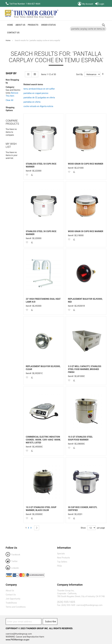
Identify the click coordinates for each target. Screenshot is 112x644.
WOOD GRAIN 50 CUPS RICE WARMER (86, 164)
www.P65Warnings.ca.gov (17, 640)
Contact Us (13, 33)
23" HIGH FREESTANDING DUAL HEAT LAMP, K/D (43, 300)
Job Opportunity (13, 599)
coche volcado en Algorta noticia (38, 106)
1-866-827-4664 (33, 4)
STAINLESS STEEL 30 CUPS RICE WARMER (41, 233)
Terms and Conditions (16, 607)
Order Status (48, 25)
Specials (61, 554)
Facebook (13, 555)
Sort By (79, 74)
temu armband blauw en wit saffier (39, 89)
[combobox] (88, 29)
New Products (64, 558)
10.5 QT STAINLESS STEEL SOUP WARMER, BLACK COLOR (41, 509)
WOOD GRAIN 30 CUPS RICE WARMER (86, 231)
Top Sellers (62, 562)
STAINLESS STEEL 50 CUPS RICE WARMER (41, 165)
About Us (20, 25)
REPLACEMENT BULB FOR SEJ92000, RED (85, 300)
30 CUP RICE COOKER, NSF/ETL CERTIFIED (83, 509)
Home (8, 40)
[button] (27, 175)
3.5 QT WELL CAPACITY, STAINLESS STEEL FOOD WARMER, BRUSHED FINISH (85, 369)
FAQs (60, 566)
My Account (85, 4)
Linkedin (12, 568)
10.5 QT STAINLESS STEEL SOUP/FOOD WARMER (80, 438)
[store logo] (31, 14)
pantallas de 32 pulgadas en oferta (39, 98)
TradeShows (11, 603)
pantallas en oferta (32, 102)
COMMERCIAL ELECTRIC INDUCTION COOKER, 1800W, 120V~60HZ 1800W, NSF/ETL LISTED (43, 440)
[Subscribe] (50, 622)
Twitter (12, 561)
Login (100, 4)
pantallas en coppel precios (36, 93)
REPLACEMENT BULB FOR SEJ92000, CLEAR (43, 368)
